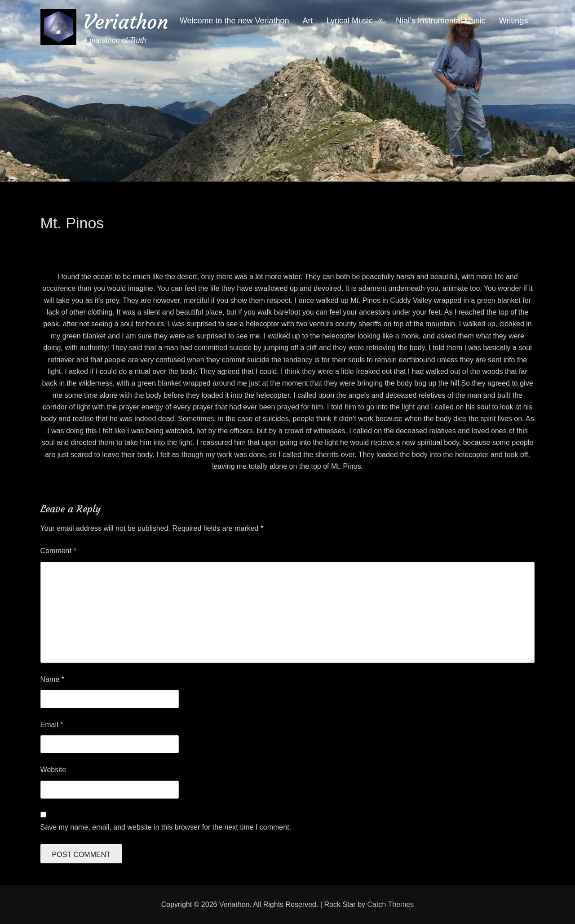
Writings (514, 21)
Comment (58, 551)
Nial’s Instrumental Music (441, 21)
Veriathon (126, 22)
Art (308, 21)
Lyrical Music (350, 21)
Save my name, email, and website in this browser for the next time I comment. (166, 827)
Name (52, 679)
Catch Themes (391, 904)
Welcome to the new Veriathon (234, 21)
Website (53, 770)
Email (52, 725)
